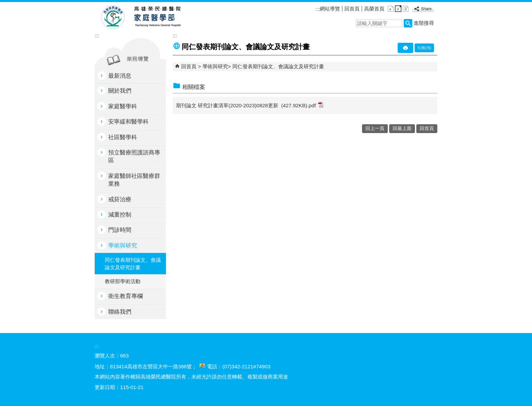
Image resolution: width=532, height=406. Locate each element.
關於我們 (120, 91)
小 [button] (391, 9)
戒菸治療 (120, 199)
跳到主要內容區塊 (4, 4)
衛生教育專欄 (126, 296)
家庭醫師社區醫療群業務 (134, 180)
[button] (408, 23)
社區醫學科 (123, 137)
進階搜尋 (424, 23)
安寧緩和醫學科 (128, 122)
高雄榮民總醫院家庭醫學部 (157, 17)
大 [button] (406, 9)
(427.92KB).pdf (302, 105)
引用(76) (424, 48)
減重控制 (120, 215)
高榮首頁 (374, 9)
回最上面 (402, 128)
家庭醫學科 (123, 106)
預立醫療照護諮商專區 (134, 156)
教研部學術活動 (123, 281)
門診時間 (120, 230)
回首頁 (352, 9)
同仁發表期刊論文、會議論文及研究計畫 (133, 263)
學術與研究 (123, 246)
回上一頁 (375, 128)
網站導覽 (330, 9)
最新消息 (120, 76)
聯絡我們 (120, 312)
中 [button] (398, 9)
